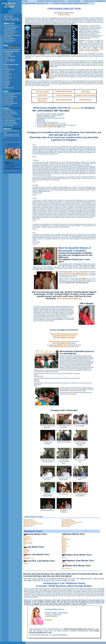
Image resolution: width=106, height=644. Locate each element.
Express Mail (8, 110)
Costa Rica (26, 564)
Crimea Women (9, 34)
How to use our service (12, 134)
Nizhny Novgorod (10, 56)
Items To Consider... (67, 525)
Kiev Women (8, 37)
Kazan (6, 58)
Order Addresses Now (11, 18)
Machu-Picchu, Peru (29, 559)
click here (73, 394)
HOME (25, 1)
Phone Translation (10, 112)
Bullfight (60, 345)
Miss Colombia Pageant (64, 100)
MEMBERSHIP (101, 1)
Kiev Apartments (10, 95)
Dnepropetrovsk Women (12, 35)
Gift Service (8, 115)
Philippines (65, 563)
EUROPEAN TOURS (30, 3)
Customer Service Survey (12, 119)
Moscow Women (10, 25)
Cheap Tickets (42, 95)
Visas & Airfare (9, 102)
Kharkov (7, 71)
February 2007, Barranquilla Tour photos (64, 334)
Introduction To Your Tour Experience (33, 524)
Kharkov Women (10, 40)
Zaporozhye (8, 78)
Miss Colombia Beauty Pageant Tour (70, 299)
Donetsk (7, 68)
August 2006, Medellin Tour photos (64, 336)
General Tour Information (12, 50)
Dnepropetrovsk (9, 70)
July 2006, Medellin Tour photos (64, 338)
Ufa (6, 63)
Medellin (26, 552)
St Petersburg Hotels (11, 103)
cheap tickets (76, 108)
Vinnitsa (7, 83)
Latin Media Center (85, 100)
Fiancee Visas (9, 117)
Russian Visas (9, 98)
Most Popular (9, 17)
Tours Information (66, 568)
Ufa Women (8, 42)
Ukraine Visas (9, 100)
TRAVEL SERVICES (61, 3)
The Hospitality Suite (67, 520)
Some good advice (10, 122)
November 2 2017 (64, 15)
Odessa (7, 73)
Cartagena (85, 278)
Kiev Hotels (8, 105)
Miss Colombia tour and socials (61, 342)
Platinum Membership (49, 127)
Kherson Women (10, 39)
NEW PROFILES (59, 1)
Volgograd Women (10, 29)
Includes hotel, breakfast (64, 92)
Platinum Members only (12, 20)
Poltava (7, 80)
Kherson (7, 85)
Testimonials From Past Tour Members (72, 522)
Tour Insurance (66, 526)
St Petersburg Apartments (13, 93)
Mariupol (7, 81)
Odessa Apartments (11, 97)
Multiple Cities (9, 88)
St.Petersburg (9, 53)
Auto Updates (9, 125)
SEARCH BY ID (89, 1)
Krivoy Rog (8, 75)
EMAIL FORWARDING (76, 3)
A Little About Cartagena (68, 521)
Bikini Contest (66, 343)
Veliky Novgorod (10, 60)
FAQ (86, 3)
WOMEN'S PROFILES (45, 1)
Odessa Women (9, 30)
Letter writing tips (10, 120)
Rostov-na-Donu (10, 61)
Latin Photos (85, 92)
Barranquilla (27, 551)
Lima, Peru (26, 557)
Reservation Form (28, 520)
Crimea (7, 76)
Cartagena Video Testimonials (85, 95)
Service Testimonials (11, 124)
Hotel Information (28, 526)
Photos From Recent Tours (31, 522)
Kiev (6, 66)
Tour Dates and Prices (29, 521)
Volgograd (8, 55)
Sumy (6, 86)
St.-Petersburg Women (12, 27)
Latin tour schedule (42, 92)
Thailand (64, 558)
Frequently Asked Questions (69, 524)
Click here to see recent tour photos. (91, 50)
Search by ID (8, 15)
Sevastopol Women (11, 32)
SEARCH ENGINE (74, 1)
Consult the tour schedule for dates (76, 273)
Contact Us (48, 620)
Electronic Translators (11, 114)
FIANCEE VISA (43, 3)
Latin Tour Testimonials (64, 95)
